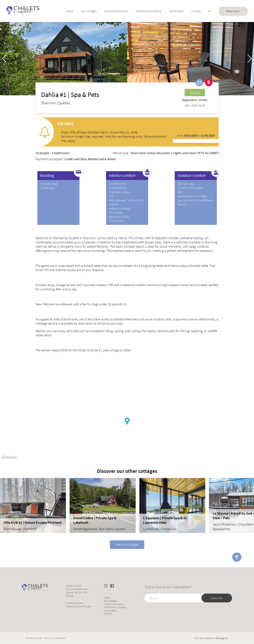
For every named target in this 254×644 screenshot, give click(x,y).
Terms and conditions (55, 638)
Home (70, 9)
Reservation (225, 11)
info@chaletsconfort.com (78, 606)
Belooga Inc (222, 638)
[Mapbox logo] (9, 457)
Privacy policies (34, 638)
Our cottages (86, 11)
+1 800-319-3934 (74, 603)
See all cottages (127, 544)
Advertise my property (140, 11)
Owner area (168, 11)
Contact (189, 9)
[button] (250, 59)
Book (195, 92)
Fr (202, 9)
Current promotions (110, 11)
